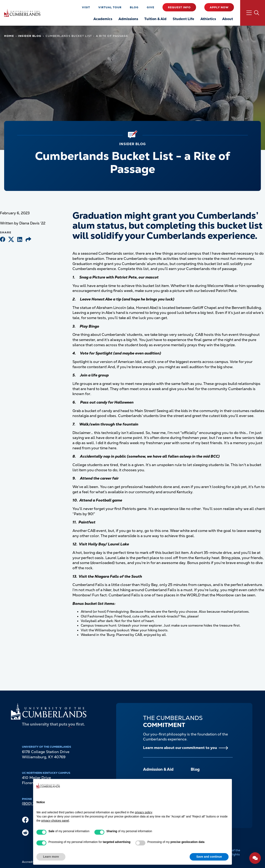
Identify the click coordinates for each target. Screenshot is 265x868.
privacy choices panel (55, 821)
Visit (86, 7)
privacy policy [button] (143, 812)
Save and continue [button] (209, 857)
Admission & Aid (158, 769)
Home (9, 36)
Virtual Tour (110, 7)
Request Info (179, 7)
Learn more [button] (51, 857)
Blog (134, 7)
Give (151, 7)
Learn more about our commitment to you (180, 748)
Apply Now (219, 7)
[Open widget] (255, 858)
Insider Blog (30, 36)
